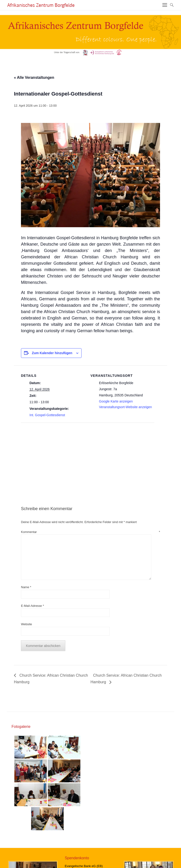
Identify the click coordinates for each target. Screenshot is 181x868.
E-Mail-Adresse (33, 606)
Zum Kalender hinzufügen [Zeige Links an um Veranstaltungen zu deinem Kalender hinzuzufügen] (52, 353)
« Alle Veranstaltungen (34, 78)
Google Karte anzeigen (116, 401)
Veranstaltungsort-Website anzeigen (125, 407)
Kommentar (90, 532)
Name (26, 587)
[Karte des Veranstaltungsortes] (46, 455)
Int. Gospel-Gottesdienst (47, 415)
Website (27, 624)
